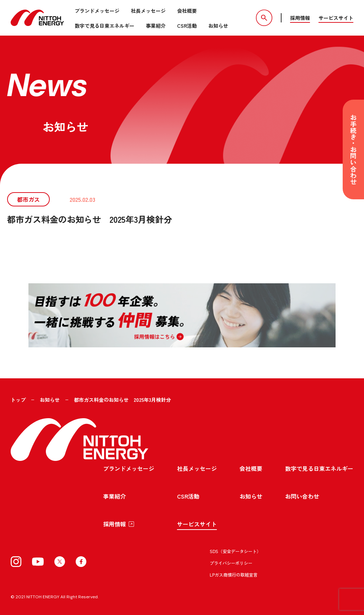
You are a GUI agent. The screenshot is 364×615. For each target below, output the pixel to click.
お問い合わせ (302, 496)
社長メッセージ (148, 11)
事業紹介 (156, 26)
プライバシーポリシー (231, 563)
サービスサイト (336, 18)
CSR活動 (187, 26)
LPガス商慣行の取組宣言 (234, 574)
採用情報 (300, 18)
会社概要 (187, 11)
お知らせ (218, 26)
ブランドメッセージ (97, 11)
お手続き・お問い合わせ (353, 149)
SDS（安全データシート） (235, 551)
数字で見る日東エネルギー (105, 26)
